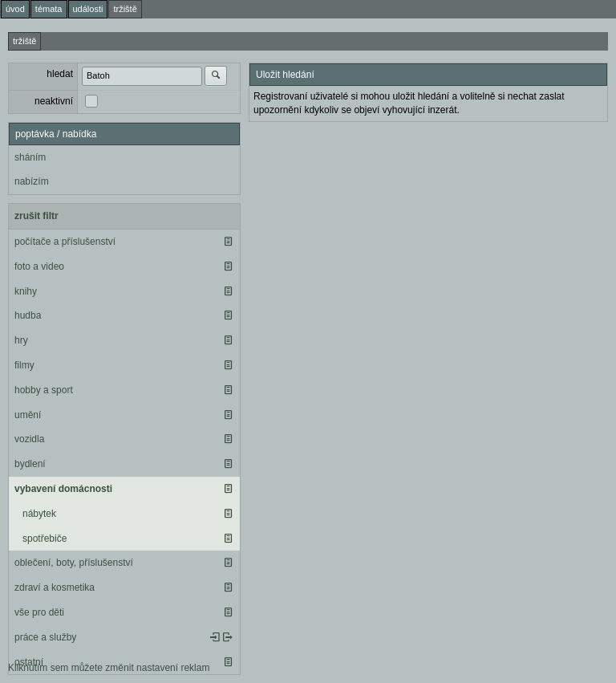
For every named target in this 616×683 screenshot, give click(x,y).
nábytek (39, 514)
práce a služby (45, 637)
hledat (60, 74)
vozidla (29, 439)
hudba (28, 315)
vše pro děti (39, 612)
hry (21, 340)
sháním (30, 157)
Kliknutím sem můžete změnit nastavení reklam (109, 668)
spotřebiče (45, 539)
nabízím (32, 181)
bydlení (30, 464)
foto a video (39, 266)
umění (28, 415)
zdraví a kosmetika (55, 587)
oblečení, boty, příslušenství (74, 563)
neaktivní (54, 101)
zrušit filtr (36, 216)
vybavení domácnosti (63, 489)
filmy (24, 365)
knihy (26, 291)
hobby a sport (44, 390)
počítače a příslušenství (65, 242)
